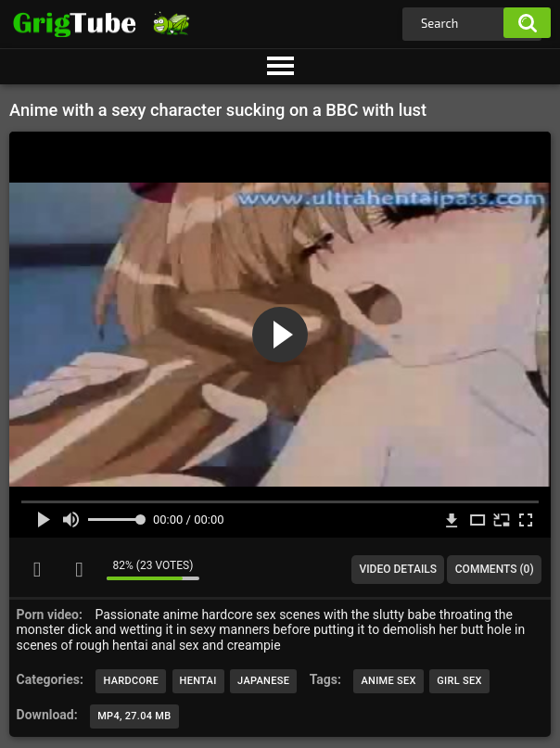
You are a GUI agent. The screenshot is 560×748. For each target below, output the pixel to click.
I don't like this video (79, 569)
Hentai (198, 681)
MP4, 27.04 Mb (134, 716)
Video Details (398, 569)
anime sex (388, 681)
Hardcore (131, 681)
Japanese (263, 681)
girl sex (459, 681)
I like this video (37, 569)
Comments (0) (495, 569)
